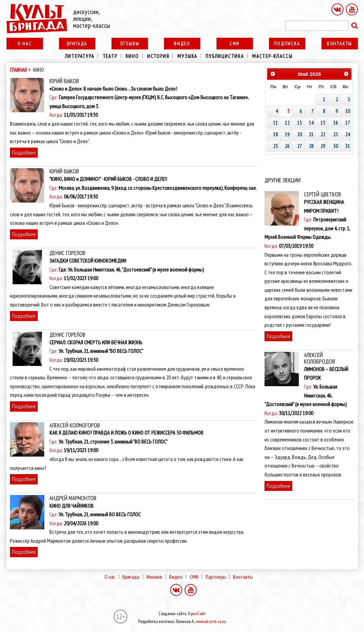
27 (300, 146)
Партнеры (216, 577)
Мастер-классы (272, 56)
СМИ (234, 44)
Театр (110, 56)
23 (336, 134)
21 (311, 134)
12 (287, 123)
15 (323, 123)
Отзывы (130, 44)
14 (311, 123)
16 (336, 123)
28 (311, 146)
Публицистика (225, 56)
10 (348, 111)
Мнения (154, 577)
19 (287, 134)
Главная (18, 70)
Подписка (287, 44)
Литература (80, 56)
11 (275, 123)
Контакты (339, 44)
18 (275, 134)
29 (323, 146)
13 (300, 123)
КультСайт (197, 613)
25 (275, 146)
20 (300, 134)
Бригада (77, 44)
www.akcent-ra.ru (211, 621)
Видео (182, 44)
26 (287, 146)
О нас (25, 44)
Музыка (187, 56)
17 (348, 123)
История (158, 56)
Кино (132, 56)
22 (323, 134)
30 (336, 146)
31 (348, 146)
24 (348, 134)
